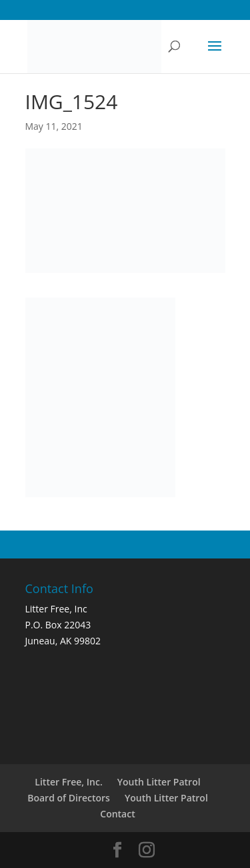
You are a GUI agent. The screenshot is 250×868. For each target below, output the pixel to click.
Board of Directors (69, 798)
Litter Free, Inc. (68, 782)
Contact (117, 814)
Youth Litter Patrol (159, 782)
